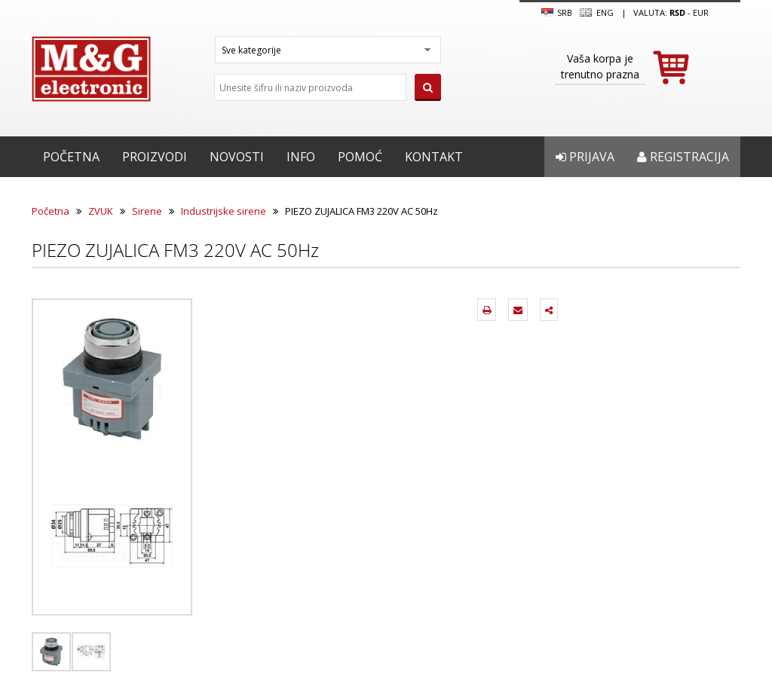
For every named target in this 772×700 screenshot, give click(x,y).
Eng (596, 13)
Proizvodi (155, 157)
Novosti (237, 157)
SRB (557, 13)
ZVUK (101, 211)
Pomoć (360, 157)
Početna (71, 157)
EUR (701, 12)
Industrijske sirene (224, 211)
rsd (677, 12)
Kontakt (434, 157)
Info (301, 157)
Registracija (683, 157)
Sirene (147, 211)
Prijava (585, 157)
